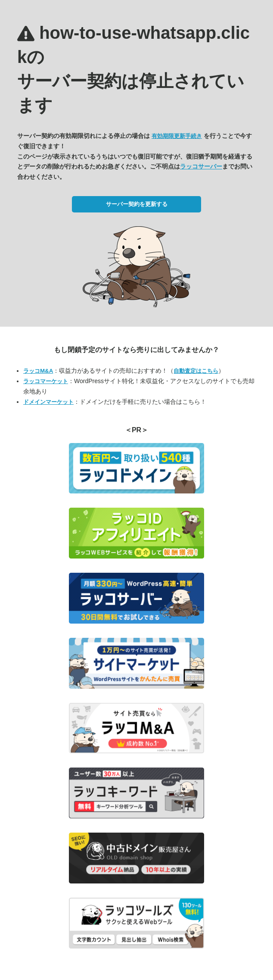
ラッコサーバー (201, 166)
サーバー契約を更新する (137, 204)
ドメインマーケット (48, 402)
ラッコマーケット (46, 381)
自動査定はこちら (196, 371)
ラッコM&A (38, 371)
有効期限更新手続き (177, 136)
